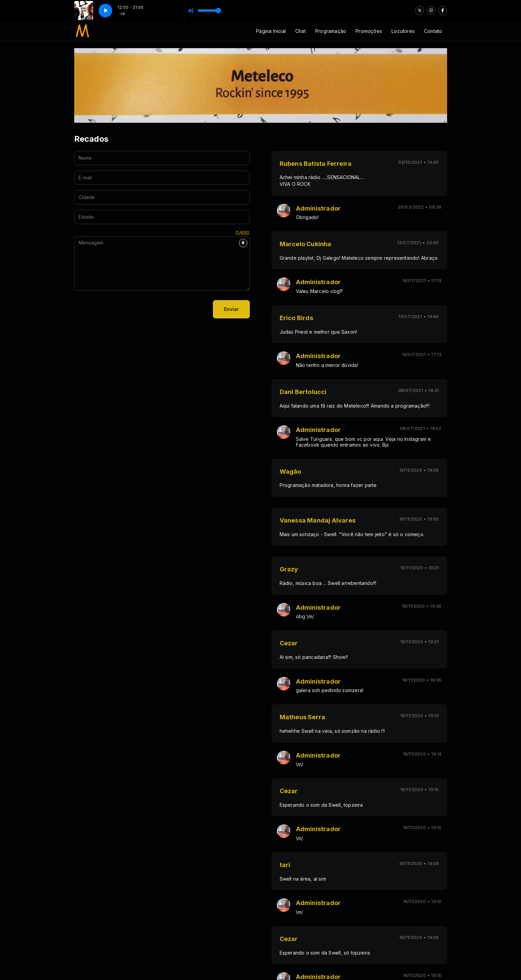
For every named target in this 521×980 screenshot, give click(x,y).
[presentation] (126, 309)
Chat (300, 31)
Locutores (403, 31)
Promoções (369, 31)
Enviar (231, 309)
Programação (331, 31)
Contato (433, 31)
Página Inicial (271, 31)
